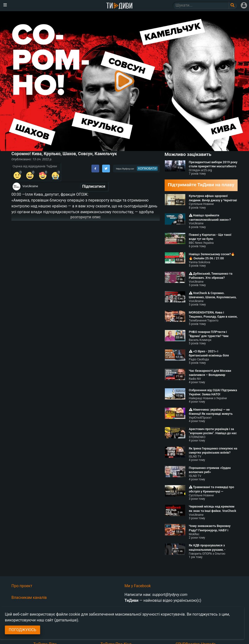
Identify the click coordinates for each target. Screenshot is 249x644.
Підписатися (94, 186)
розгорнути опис (86, 217)
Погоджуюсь (22, 630)
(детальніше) (66, 620)
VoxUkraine (30, 186)
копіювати (147, 168)
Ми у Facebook (138, 586)
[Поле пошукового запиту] (233, 5)
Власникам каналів (29, 597)
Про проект (22, 586)
